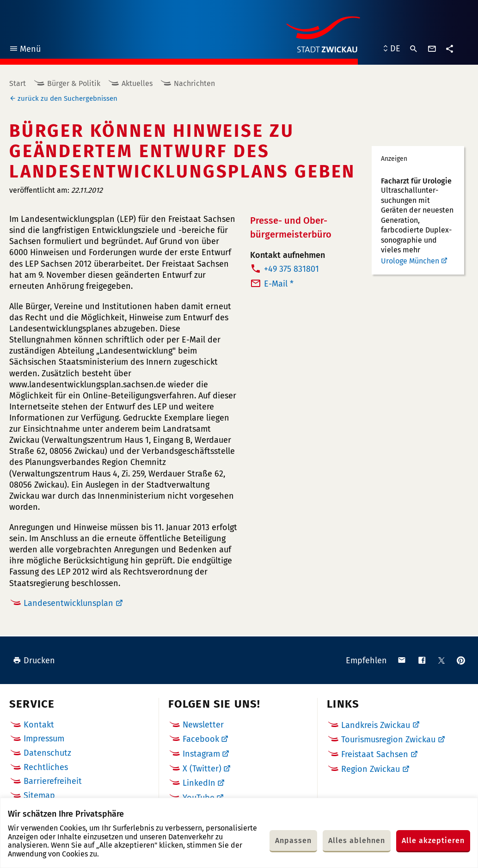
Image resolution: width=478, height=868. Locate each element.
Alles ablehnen (357, 840)
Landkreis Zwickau (376, 725)
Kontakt (39, 725)
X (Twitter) (202, 769)
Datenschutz (47, 753)
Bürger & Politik (74, 83)
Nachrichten (194, 83)
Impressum (44, 739)
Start (18, 83)
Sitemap (39, 795)
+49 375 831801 (291, 269)
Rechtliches (46, 767)
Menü (25, 50)
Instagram (201, 754)
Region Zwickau (371, 769)
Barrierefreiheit (53, 781)
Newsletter (203, 725)
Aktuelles (137, 83)
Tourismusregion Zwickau (388, 740)
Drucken (34, 660)
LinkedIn (199, 783)
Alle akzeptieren (433, 840)
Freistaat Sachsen (375, 754)
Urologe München (410, 261)
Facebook (201, 739)
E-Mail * (279, 284)
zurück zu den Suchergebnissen (67, 98)
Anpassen (293, 840)
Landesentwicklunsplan (68, 603)
